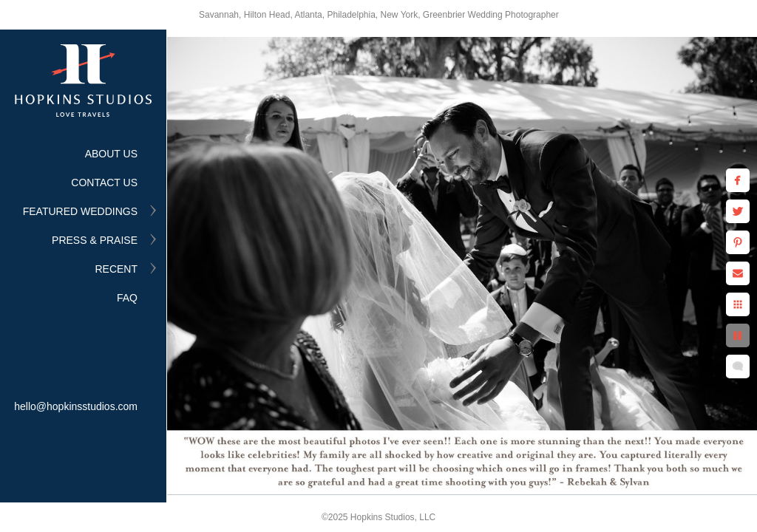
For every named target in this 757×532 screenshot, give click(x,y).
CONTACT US (104, 183)
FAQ (127, 298)
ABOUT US (111, 154)
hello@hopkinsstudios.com (76, 406)
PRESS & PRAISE (95, 240)
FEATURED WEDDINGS (80, 211)
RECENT (116, 269)
